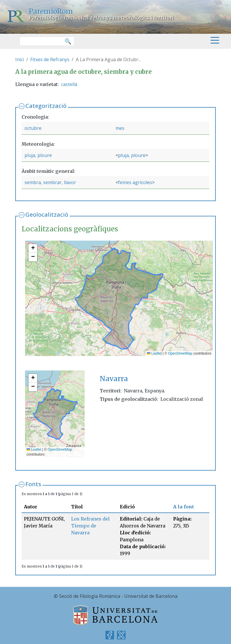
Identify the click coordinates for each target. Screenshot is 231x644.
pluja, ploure (38, 155)
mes (120, 128)
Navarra (114, 379)
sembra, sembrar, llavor (50, 182)
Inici (20, 59)
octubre (33, 128)
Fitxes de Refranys (50, 59)
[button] (33, 248)
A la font (183, 507)
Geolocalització (47, 215)
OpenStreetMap (180, 353)
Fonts (33, 484)
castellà (69, 84)
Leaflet (154, 353)
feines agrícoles (135, 182)
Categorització (46, 106)
